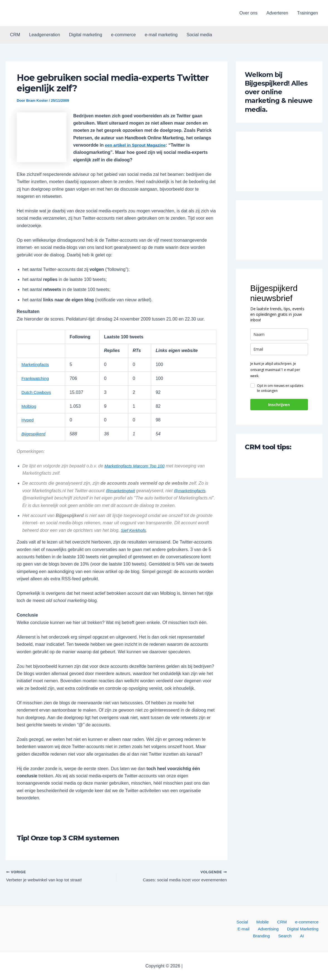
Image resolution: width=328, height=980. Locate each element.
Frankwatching (36, 378)
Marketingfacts (36, 364)
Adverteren (277, 13)
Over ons (249, 13)
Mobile (255, 921)
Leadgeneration (44, 35)
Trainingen (308, 13)
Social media (199, 35)
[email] (279, 349)
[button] (41, 13)
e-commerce (123, 35)
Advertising (248, 928)
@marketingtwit (121, 491)
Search (275, 936)
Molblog (29, 406)
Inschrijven (279, 405)
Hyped (28, 420)
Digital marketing (86, 35)
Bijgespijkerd (34, 434)
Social (238, 921)
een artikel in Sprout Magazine (137, 145)
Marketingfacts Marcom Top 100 (136, 466)
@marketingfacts (192, 491)
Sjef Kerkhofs (134, 530)
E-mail (316, 921)
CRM (15, 35)
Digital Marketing (280, 928)
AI (288, 936)
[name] (279, 334)
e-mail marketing (161, 35)
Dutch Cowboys (37, 392)
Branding (310, 928)
